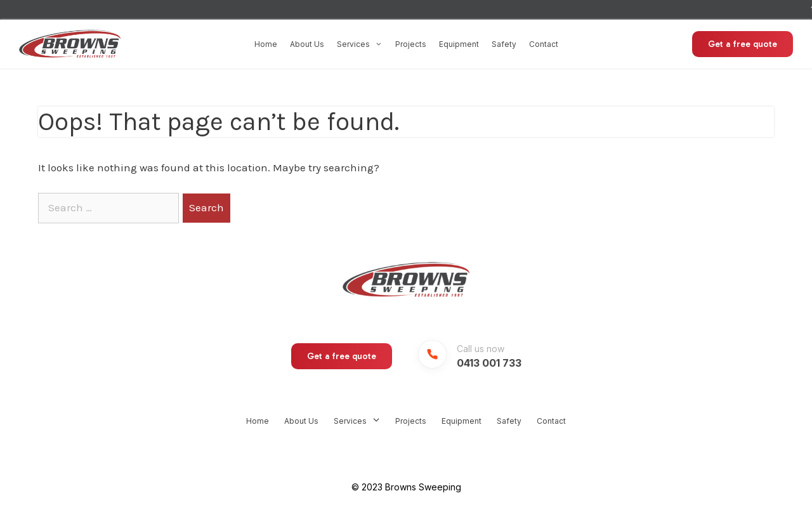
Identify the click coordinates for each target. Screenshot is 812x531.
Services (360, 44)
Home (266, 44)
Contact (544, 44)
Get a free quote (743, 44)
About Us (307, 44)
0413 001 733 (489, 363)
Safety (504, 44)
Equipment (459, 44)
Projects (411, 44)
